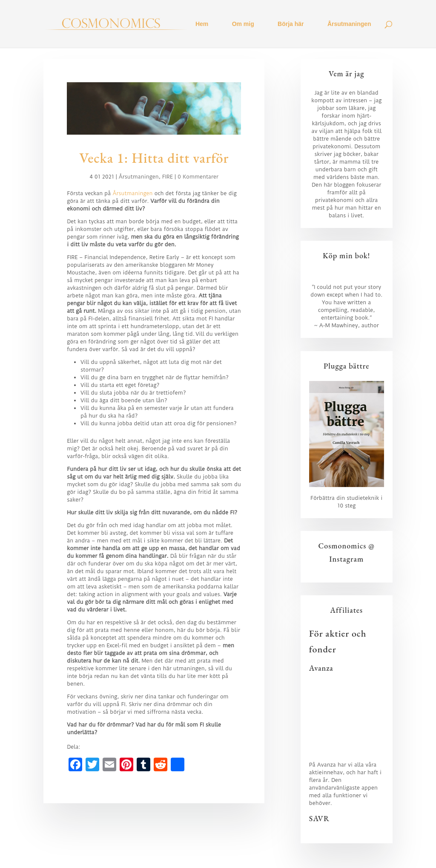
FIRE (168, 177)
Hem (202, 24)
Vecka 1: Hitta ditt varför (154, 158)
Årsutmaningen (349, 24)
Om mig (243, 24)
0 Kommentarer (198, 177)
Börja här (291, 24)
